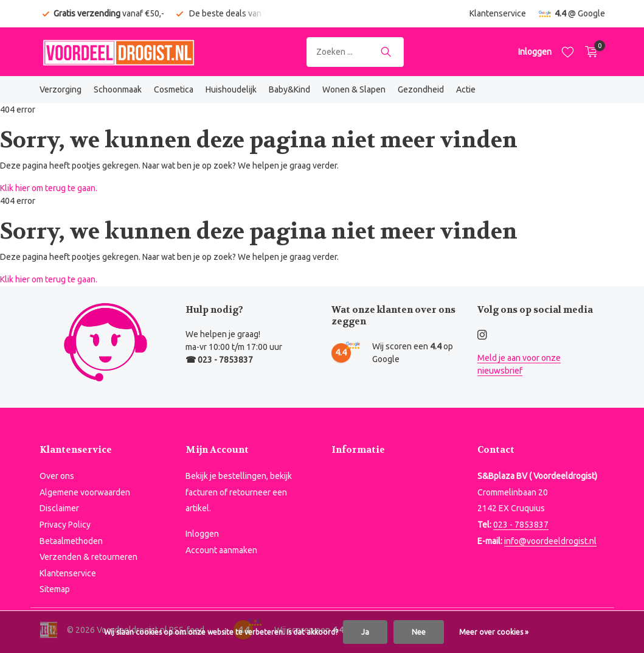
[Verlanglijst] (568, 52)
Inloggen (202, 534)
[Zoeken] (355, 52)
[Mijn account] (535, 52)
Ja (365, 632)
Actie (466, 89)
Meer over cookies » (494, 632)
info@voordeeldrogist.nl (550, 541)
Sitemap (55, 589)
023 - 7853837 (521, 525)
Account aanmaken (221, 550)
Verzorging (61, 89)
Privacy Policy (65, 525)
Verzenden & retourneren (88, 557)
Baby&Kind (289, 89)
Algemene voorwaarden (85, 492)
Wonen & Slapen (354, 89)
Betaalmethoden (71, 541)
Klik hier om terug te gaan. (49, 188)
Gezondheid (421, 89)
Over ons (57, 476)
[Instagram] (482, 335)
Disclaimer (59, 508)
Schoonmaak (118, 89)
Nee (419, 632)
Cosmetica (174, 89)
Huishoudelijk (231, 89)
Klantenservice (498, 13)
